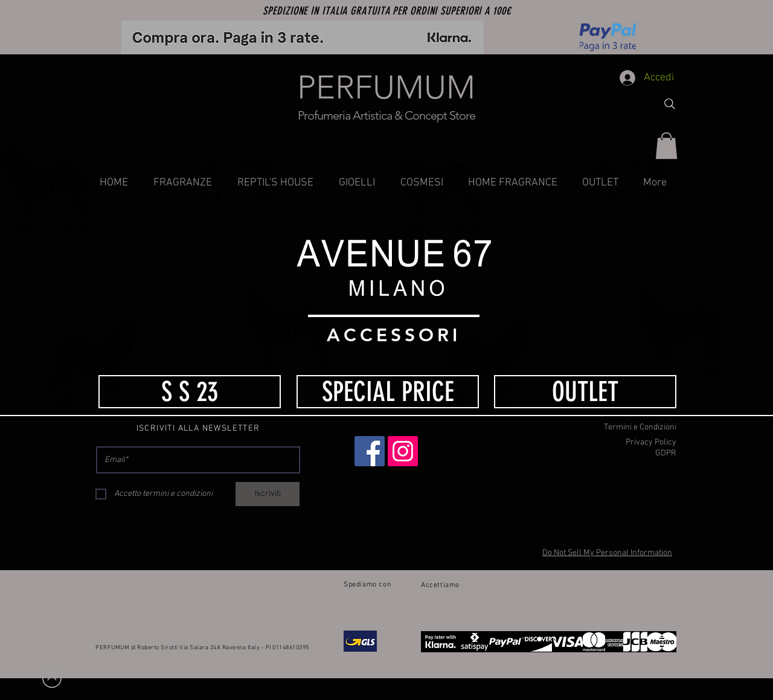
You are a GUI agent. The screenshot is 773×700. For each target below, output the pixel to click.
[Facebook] (370, 451)
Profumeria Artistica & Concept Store (386, 115)
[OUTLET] (585, 392)
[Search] (670, 104)
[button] (666, 146)
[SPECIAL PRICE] (388, 392)
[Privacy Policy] (611, 443)
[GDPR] (611, 454)
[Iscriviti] (268, 494)
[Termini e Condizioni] (611, 428)
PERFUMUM (386, 88)
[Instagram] (403, 451)
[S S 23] (190, 392)
